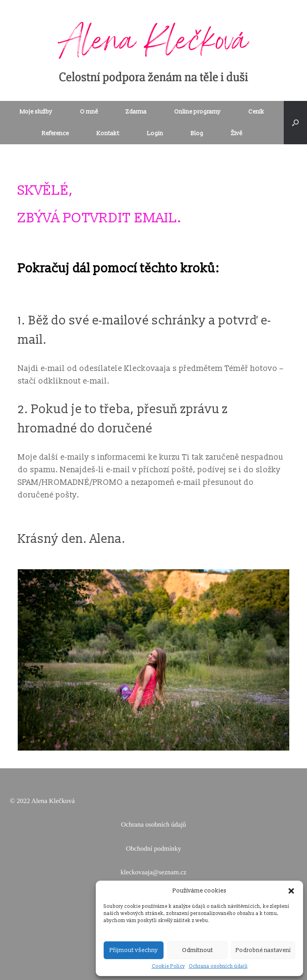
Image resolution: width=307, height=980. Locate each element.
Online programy (197, 112)
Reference (55, 133)
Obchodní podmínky (153, 849)
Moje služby (36, 112)
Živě (237, 133)
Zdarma (136, 112)
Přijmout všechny (134, 950)
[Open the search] (295, 123)
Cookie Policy (168, 966)
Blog (197, 133)
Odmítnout (198, 950)
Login (155, 133)
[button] (291, 891)
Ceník (256, 112)
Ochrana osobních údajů (218, 966)
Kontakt (108, 133)
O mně (89, 112)
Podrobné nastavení (263, 950)
